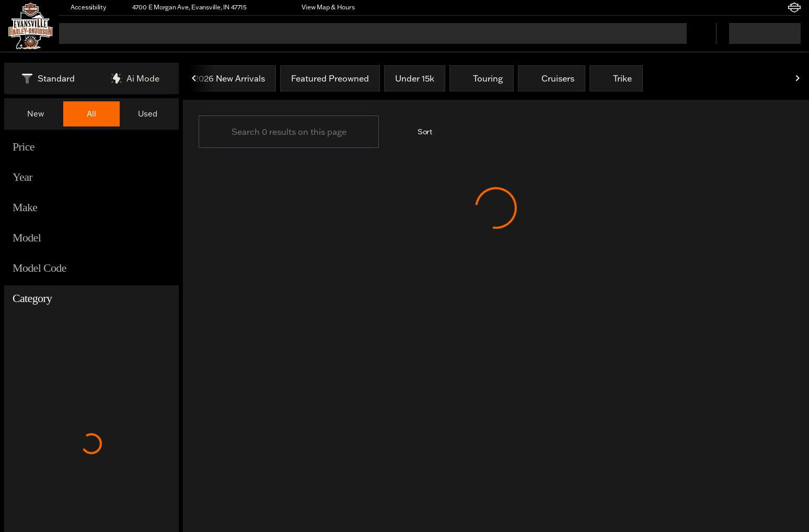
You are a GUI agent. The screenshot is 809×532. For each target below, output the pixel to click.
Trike (616, 78)
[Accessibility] (84, 7)
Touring (482, 78)
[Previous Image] (194, 78)
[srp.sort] (419, 132)
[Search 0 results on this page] (289, 132)
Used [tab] (148, 114)
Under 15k (415, 78)
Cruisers (552, 78)
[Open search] (695, 33)
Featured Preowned (330, 78)
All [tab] (91, 114)
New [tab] (36, 114)
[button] (269, 7)
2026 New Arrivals (229, 78)
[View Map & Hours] (323, 7)
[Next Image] (798, 78)
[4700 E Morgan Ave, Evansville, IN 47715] (185, 7)
